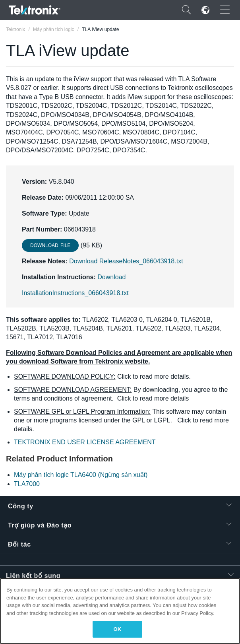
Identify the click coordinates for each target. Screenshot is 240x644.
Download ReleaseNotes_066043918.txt (126, 261)
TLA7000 (27, 484)
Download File (50, 245)
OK (118, 629)
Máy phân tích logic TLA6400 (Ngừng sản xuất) (81, 475)
